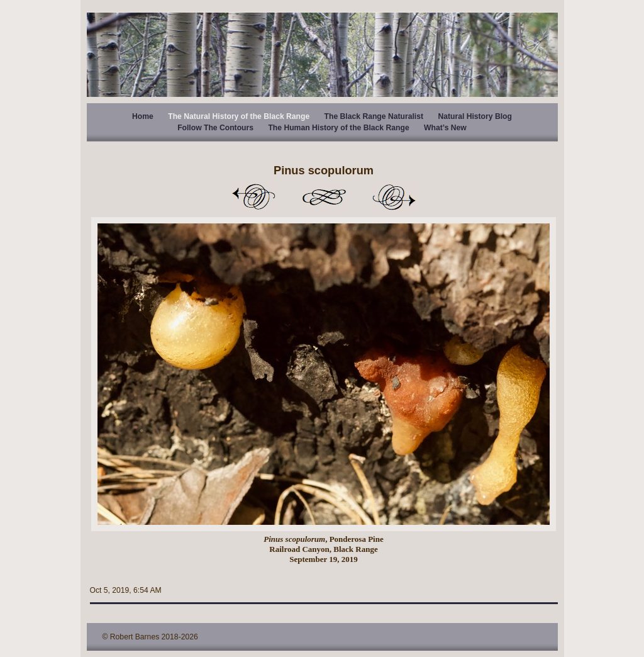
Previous (253, 197)
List (324, 197)
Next (394, 197)
